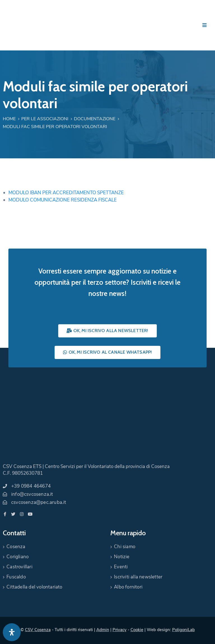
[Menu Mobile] (205, 25)
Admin (103, 630)
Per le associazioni (45, 119)
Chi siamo (125, 547)
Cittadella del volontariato (34, 587)
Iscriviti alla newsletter (138, 577)
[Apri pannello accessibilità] (12, 632)
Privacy (120, 630)
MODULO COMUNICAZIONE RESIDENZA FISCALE (63, 200)
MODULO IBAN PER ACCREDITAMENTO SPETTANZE (66, 193)
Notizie (122, 557)
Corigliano (17, 557)
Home (9, 119)
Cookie (137, 630)
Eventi (121, 567)
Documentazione (95, 119)
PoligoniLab (184, 630)
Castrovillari (19, 567)
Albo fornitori (128, 587)
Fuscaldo (16, 577)
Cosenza (16, 547)
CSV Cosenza (38, 630)
